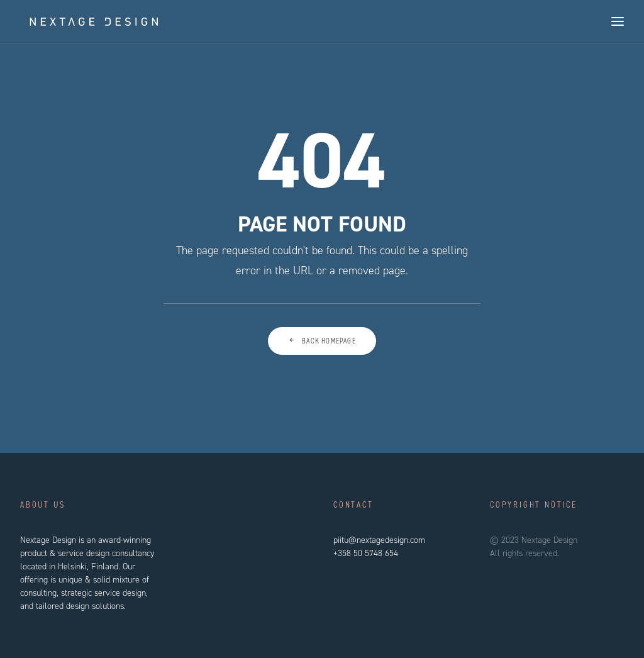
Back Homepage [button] (322, 341)
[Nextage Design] (85, 21)
